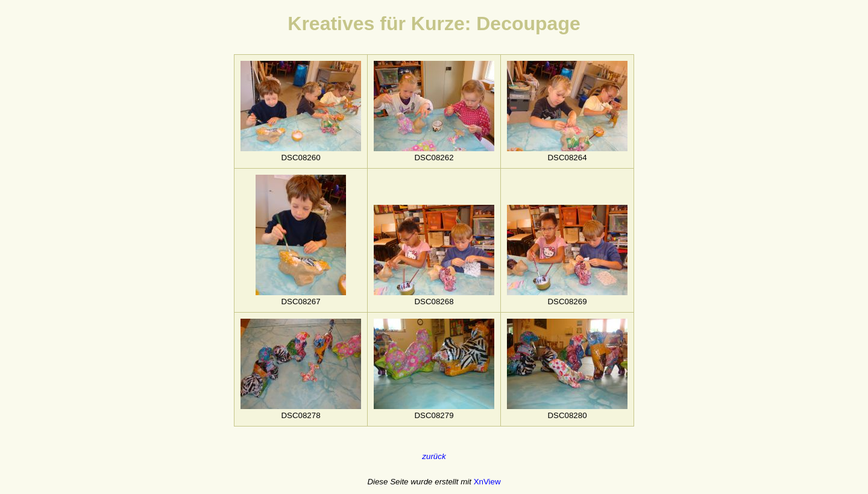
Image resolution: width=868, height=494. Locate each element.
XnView (487, 482)
